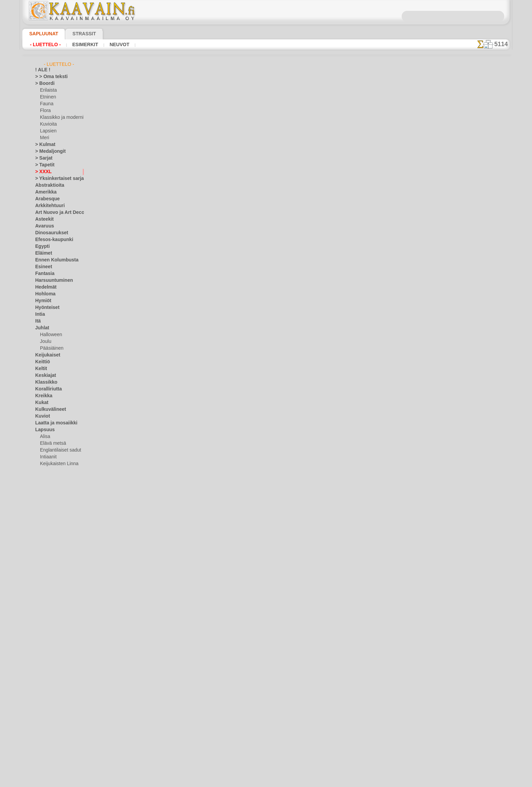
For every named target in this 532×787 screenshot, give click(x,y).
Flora (45, 111)
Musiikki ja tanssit (52, 572)
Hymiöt (42, 301)
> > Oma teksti (48, 77)
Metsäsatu (50, 505)
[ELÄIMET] (50, 715)
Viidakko (43, 674)
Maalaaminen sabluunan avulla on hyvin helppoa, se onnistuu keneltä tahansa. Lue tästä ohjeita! (476, 310)
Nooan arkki (51, 518)
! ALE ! (41, 70)
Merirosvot (51, 491)
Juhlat (41, 328)
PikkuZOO (49, 525)
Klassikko (44, 382)
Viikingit (43, 681)
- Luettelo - (44, 44)
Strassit (76, 34)
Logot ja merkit (49, 545)
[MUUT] (48, 749)
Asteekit (43, 219)
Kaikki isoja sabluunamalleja (265, 324)
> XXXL (42, 172)
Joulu (45, 342)
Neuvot (110, 44)
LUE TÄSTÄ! (195, 291)
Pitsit (40, 606)
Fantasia (44, 274)
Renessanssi (47, 627)
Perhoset (44, 593)
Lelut (45, 484)
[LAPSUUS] (51, 742)
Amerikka (44, 192)
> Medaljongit (48, 151)
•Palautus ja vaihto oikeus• (266, 442)
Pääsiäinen (50, 348)
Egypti (41, 246)
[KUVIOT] (49, 735)
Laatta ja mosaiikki (53, 423)
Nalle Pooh (50, 511)
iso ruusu (337, 120)
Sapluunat (41, 34)
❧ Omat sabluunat (53, 763)
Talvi (39, 661)
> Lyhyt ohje (151, 291)
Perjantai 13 (46, 600)
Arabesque (45, 199)
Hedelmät (44, 287)
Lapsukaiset (51, 477)
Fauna (46, 104)
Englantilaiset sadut (59, 450)
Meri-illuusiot (48, 566)
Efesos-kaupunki (51, 240)
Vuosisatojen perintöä (56, 688)
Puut (40, 613)
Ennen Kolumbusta (53, 260)
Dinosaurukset (49, 233)
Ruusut (42, 634)
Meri (44, 138)
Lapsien (47, 131)
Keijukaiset (45, 355)
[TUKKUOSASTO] (52, 701)
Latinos (42, 532)
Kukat (41, 403)
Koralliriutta (47, 389)
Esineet (42, 267)
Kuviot (41, 416)
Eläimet (42, 253)
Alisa (45, 437)
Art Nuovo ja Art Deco (56, 213)
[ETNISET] (50, 722)
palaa (266, 309)
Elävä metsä (51, 443)
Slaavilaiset (46, 647)
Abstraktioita (48, 185)
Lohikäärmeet (48, 552)
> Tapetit (43, 165)
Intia (40, 314)
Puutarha (44, 620)
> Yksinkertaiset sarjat (56, 179)
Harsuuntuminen (51, 280)
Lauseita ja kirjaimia (54, 538)
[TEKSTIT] (49, 756)
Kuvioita (48, 124)
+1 (286, 309)
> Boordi (43, 84)
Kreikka (42, 396)
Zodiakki (43, 695)
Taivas (41, 654)
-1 (246, 309)
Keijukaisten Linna (57, 464)
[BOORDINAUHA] (57, 708)
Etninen (47, 97)
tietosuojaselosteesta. (323, 782)
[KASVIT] (49, 729)
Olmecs (42, 586)
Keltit (40, 369)
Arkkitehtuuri (48, 206)
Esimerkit (79, 44)
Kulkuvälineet (48, 409)
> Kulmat (43, 145)
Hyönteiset (45, 308)
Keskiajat (44, 376)
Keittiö (42, 362)
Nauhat (42, 579)
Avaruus (43, 226)
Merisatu (49, 498)
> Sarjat (42, 158)
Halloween (50, 335)
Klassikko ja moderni (59, 117)
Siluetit (42, 640)
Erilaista (48, 90)
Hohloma (44, 294)
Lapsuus (43, 430)
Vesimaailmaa (48, 667)
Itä (38, 321)
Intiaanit (48, 457)
